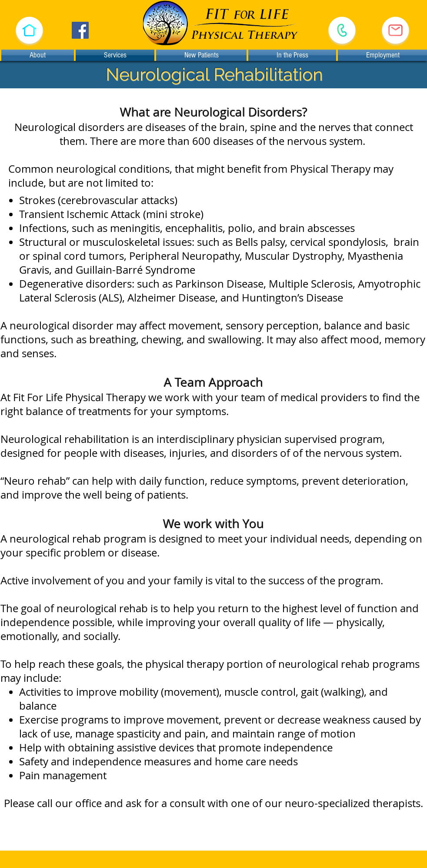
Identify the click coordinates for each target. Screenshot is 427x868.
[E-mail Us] (395, 30)
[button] (29, 30)
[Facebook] (80, 30)
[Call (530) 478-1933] (342, 30)
